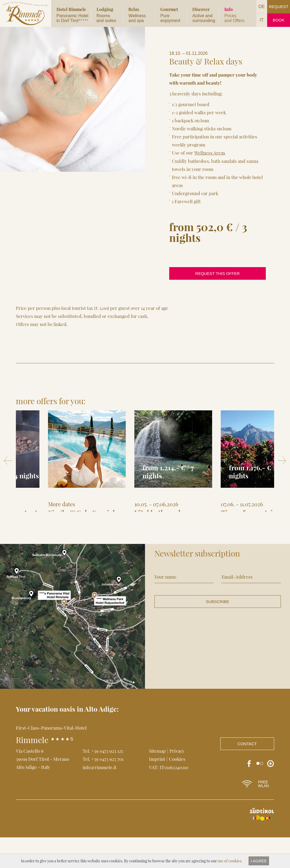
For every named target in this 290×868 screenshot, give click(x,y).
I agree (259, 861)
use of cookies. (230, 861)
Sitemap (157, 781)
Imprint (157, 790)
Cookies (177, 790)
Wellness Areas (209, 153)
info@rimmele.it (100, 798)
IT (262, 20)
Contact (247, 774)
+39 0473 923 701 (107, 790)
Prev (8, 476)
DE (262, 7)
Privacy (177, 781)
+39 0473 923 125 (107, 781)
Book (279, 20)
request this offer (218, 273)
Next (282, 476)
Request (279, 7)
